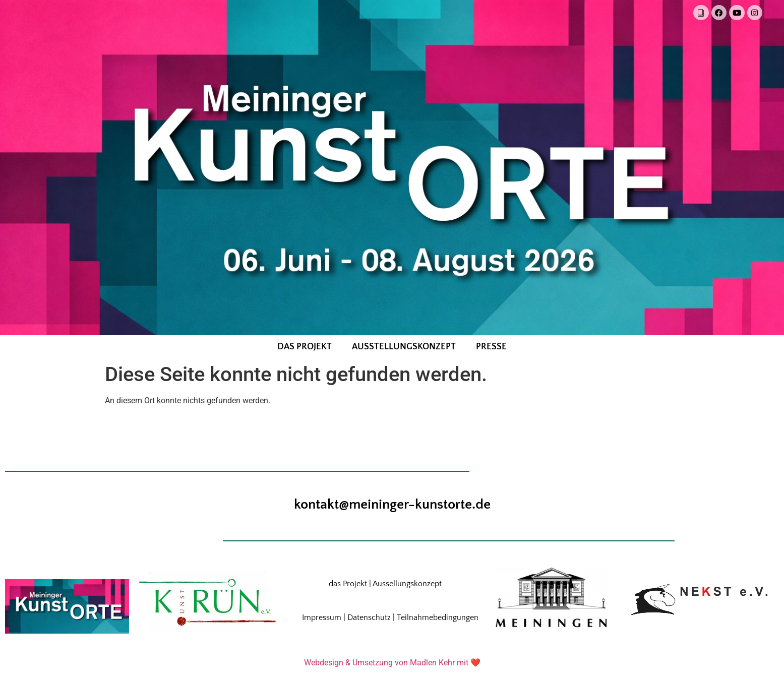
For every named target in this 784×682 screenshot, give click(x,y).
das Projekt (305, 348)
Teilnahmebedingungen (438, 618)
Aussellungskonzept (407, 585)
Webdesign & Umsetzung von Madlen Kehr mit (386, 664)
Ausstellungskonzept (404, 348)
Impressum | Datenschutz (346, 618)
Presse (491, 348)
